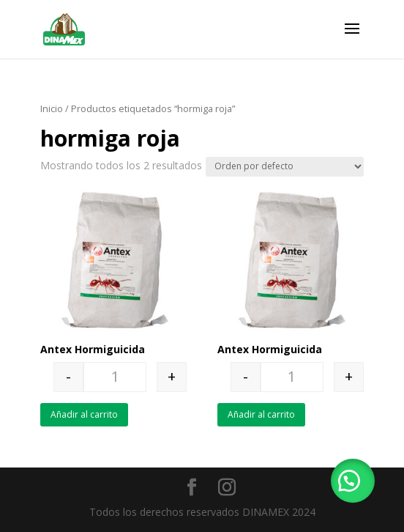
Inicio (52, 108)
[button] (353, 481)
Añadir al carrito (84, 414)
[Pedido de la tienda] (285, 167)
